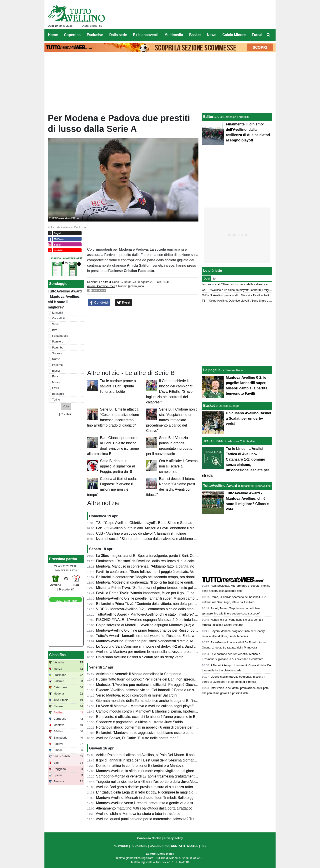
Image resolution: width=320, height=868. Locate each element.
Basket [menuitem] (195, 35)
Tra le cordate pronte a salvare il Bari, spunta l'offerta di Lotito (118, 386)
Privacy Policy (173, 838)
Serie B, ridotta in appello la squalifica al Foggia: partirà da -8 (117, 466)
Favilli (56, 388)
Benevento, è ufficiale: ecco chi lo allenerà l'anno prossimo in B (146, 717)
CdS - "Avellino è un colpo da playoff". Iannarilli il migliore (141, 533)
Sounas (57, 353)
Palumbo (58, 347)
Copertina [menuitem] (72, 35)
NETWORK (121, 846)
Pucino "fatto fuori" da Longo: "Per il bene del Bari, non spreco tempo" (151, 679)
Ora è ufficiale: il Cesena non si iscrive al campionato (178, 466)
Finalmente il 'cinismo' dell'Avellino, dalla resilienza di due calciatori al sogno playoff (162, 561)
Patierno (58, 365)
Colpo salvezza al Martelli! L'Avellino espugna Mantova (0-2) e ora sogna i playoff (160, 625)
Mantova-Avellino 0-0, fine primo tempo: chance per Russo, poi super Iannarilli (158, 630)
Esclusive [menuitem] (95, 35)
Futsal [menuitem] (257, 35)
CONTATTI (178, 846)
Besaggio (58, 394)
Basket (209, 406)
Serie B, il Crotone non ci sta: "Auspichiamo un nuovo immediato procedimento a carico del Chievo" (172, 420)
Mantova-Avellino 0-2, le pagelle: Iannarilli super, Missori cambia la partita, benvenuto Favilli (168, 598)
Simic (56, 324)
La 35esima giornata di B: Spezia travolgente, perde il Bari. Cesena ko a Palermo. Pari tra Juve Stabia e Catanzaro (187, 556)
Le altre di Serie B (110, 282)
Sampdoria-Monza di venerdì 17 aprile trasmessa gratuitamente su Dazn (153, 776)
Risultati (66, 414)
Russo (56, 359)
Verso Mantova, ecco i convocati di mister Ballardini (137, 695)
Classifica (57, 655)
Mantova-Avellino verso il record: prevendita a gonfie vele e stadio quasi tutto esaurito (164, 803)
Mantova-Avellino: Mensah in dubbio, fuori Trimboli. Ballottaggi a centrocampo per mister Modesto (173, 798)
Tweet (124, 303)
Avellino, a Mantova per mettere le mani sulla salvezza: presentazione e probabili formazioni (168, 652)
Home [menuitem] (53, 35)
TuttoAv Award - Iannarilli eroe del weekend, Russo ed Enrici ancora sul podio (157, 636)
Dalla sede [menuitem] (118, 35)
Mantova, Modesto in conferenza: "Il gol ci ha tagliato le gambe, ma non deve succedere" (166, 582)
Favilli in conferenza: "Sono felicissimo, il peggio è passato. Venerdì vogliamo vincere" (164, 572)
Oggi (207, 279)
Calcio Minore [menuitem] (234, 35)
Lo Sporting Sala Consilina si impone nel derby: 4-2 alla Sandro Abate (151, 646)
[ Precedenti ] (66, 589)
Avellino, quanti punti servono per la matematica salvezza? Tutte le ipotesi (154, 819)
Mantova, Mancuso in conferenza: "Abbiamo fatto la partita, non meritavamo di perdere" (165, 566)
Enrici (56, 376)
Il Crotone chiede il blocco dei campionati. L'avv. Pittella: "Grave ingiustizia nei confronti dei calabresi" (170, 392)
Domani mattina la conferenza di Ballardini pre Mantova (140, 766)
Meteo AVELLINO (66, 601)
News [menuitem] (212, 35)
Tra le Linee (213, 441)
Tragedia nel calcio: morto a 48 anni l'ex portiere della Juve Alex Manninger (155, 782)
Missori (57, 382)
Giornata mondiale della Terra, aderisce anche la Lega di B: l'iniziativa (151, 701)
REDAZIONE (139, 846)
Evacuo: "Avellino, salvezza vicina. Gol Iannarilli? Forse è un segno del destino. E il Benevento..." (173, 690)
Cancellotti (59, 318)
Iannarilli (58, 313)
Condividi (99, 303)
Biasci (56, 371)
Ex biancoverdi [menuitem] (146, 35)
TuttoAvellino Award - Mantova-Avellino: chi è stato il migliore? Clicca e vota (156, 614)
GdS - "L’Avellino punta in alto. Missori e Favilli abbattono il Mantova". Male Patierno (162, 528)
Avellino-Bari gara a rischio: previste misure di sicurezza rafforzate (148, 787)
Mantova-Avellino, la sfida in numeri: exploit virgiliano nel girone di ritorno (154, 771)
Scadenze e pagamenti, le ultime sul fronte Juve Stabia (140, 722)
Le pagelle (212, 370)
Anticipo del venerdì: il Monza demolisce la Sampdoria (139, 674)
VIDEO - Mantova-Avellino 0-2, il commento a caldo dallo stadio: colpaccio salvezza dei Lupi (169, 609)
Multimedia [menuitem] (174, 35)
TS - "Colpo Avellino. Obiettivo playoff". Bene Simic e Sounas (144, 523)
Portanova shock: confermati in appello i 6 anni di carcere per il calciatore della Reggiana (166, 727)
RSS (204, 846)
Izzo (55, 330)
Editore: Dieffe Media (160, 854)
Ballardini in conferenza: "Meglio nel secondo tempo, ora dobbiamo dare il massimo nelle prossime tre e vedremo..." (187, 577)
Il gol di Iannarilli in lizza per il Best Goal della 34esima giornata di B (149, 760)
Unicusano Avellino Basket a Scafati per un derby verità (140, 657)
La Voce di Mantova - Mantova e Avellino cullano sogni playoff (145, 706)
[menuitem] (268, 35)
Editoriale (211, 117)
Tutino (56, 400)
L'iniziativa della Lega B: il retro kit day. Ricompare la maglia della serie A (154, 792)
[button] (66, 406)
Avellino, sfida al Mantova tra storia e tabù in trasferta (138, 814)
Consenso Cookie (149, 838)
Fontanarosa (60, 336)
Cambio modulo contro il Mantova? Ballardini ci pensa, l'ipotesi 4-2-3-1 (152, 711)
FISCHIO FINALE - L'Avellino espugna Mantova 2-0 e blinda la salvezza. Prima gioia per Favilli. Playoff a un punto (186, 620)
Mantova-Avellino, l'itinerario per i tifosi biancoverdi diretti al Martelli (149, 641)
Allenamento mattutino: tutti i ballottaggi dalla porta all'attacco (144, 808)
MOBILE (193, 846)
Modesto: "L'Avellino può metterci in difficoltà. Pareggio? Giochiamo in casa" (156, 685)
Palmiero (58, 341)
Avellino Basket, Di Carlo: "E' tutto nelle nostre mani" (137, 738)
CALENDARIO (159, 846)
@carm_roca (136, 286)
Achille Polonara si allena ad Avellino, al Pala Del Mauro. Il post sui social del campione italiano (171, 755)
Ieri (215, 279)
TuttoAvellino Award (220, 486)
